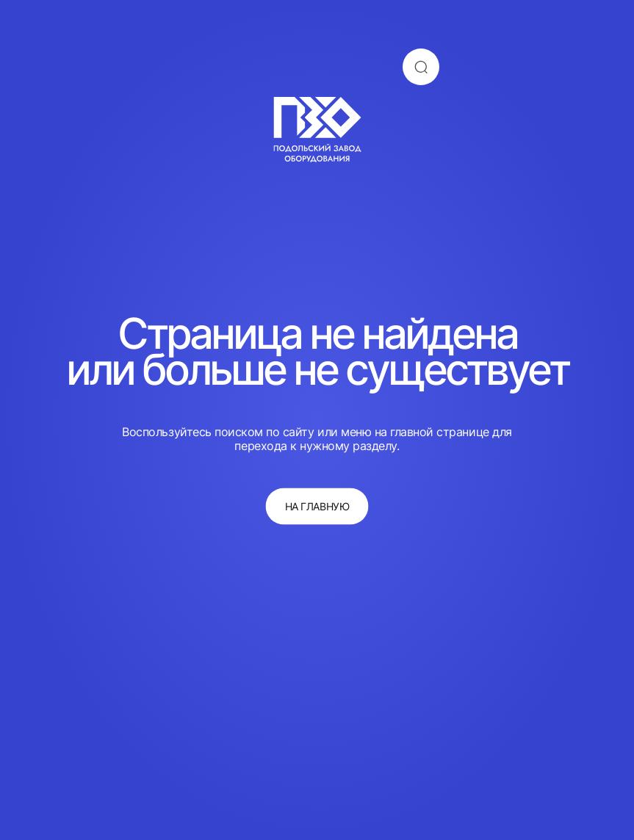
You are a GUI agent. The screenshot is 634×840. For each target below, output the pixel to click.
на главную (317, 506)
